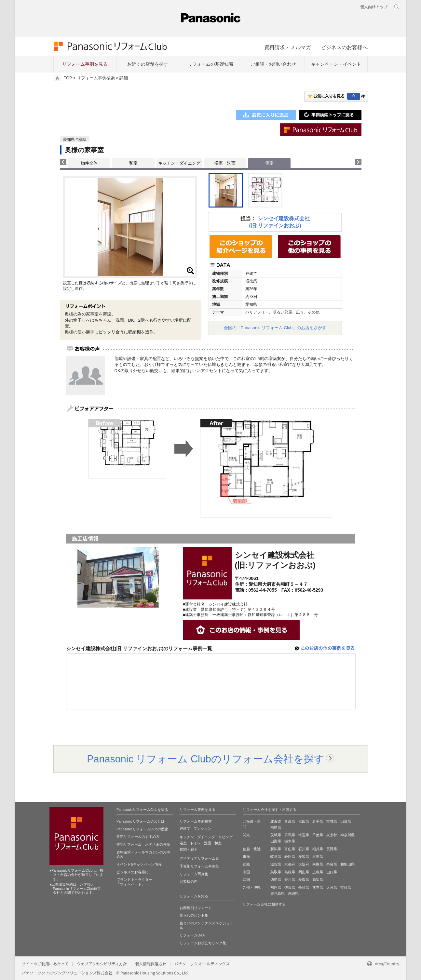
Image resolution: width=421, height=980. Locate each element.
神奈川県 (347, 835)
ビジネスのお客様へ (344, 47)
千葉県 (318, 835)
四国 (246, 879)
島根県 (290, 872)
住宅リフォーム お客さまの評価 (143, 844)
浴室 (183, 843)
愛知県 (304, 856)
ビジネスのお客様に (133, 872)
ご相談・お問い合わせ (273, 64)
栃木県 (290, 841)
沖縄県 (293, 893)
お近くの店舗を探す (148, 64)
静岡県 (290, 856)
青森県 (290, 821)
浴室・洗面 (225, 163)
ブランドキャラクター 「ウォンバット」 (134, 882)
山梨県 (276, 841)
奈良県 (332, 864)
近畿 (246, 864)
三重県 (318, 856)
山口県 (332, 872)
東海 (246, 856)
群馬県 (290, 835)
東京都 (332, 835)
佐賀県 (290, 887)
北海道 (276, 821)
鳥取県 (276, 872)
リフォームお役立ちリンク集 (203, 943)
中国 (246, 872)
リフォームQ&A (192, 935)
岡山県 (304, 872)
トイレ (195, 843)
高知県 (318, 879)
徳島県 (276, 879)
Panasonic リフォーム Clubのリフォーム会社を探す (206, 759)
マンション (203, 828)
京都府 (290, 864)
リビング (225, 837)
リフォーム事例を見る (85, 64)
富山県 (290, 849)
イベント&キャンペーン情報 (139, 864)
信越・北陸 (252, 849)
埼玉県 (304, 835)
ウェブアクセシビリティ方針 (102, 964)
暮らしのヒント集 (194, 915)
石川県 (304, 849)
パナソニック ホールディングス (202, 964)
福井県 (318, 849)
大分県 (332, 887)
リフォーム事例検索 (96, 78)
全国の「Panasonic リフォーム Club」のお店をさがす (275, 328)
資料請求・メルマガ (288, 47)
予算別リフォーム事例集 (199, 866)
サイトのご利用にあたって (45, 964)
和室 (133, 163)
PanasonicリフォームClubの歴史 (142, 829)
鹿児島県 (278, 893)
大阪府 (304, 864)
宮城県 (332, 821)
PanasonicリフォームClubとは (141, 821)
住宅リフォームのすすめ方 (138, 837)
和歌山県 (347, 864)
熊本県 (318, 887)
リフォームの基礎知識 (210, 64)
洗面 (208, 843)
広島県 (318, 872)
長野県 (332, 849)
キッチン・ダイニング (179, 163)
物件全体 (89, 163)
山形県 (346, 821)
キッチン (187, 837)
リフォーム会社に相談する (264, 904)
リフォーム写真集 (194, 874)
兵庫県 (318, 864)
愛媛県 (304, 879)
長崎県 (304, 887)
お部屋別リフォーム (196, 908)
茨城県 (276, 835)
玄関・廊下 (189, 849)
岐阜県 (276, 856)
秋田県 (304, 821)
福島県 (276, 827)
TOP (68, 78)
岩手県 (318, 821)
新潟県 (276, 849)
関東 (246, 835)
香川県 (290, 879)
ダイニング (206, 837)
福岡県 (276, 887)
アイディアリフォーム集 (199, 858)
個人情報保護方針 (151, 964)
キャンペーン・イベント (336, 64)
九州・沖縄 (252, 887)
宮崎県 (346, 887)
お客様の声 (189, 881)
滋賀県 (276, 864)
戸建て (185, 828)
